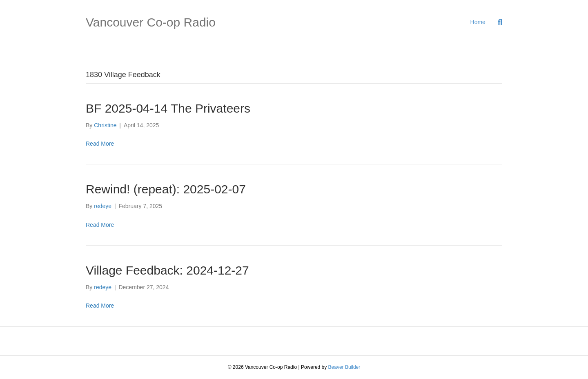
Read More (100, 144)
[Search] (497, 22)
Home (478, 22)
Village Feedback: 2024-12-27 (167, 270)
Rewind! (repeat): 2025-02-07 (166, 189)
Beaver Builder (344, 367)
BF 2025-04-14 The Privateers (168, 108)
